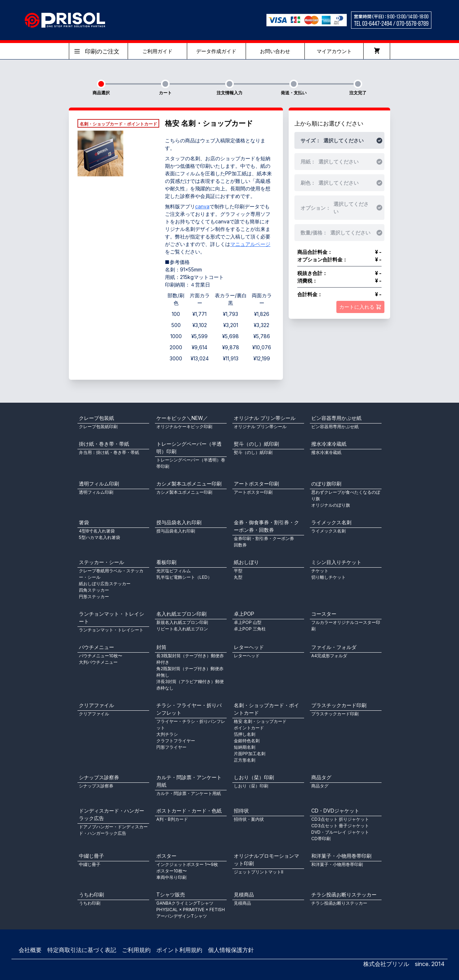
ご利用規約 (136, 950)
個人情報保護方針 (231, 950)
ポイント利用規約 (179, 950)
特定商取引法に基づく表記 (82, 950)
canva (202, 206)
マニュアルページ (250, 244)
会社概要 (30, 950)
